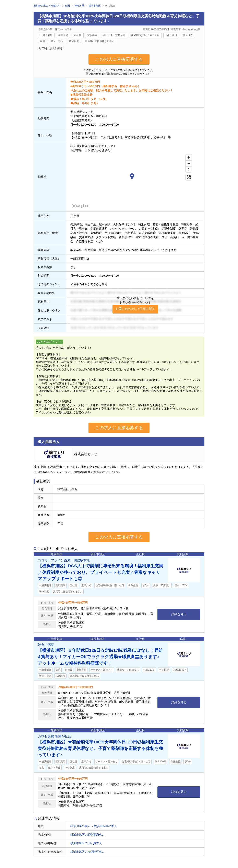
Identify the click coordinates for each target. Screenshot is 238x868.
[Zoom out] (189, 163)
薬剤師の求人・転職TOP (47, 6)
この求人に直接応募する (119, 59)
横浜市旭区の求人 (105, 826)
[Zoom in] (189, 157)
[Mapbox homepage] (81, 206)
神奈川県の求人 (80, 826)
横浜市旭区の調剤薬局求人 (87, 835)
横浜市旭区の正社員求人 (86, 843)
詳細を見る (179, 614)
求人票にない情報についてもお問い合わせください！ (135, 305)
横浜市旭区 (95, 6)
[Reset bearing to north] (189, 169)
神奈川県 (79, 6)
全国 (67, 6)
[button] (132, 177)
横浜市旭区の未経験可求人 (87, 852)
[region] (132, 181)
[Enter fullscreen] (189, 177)
